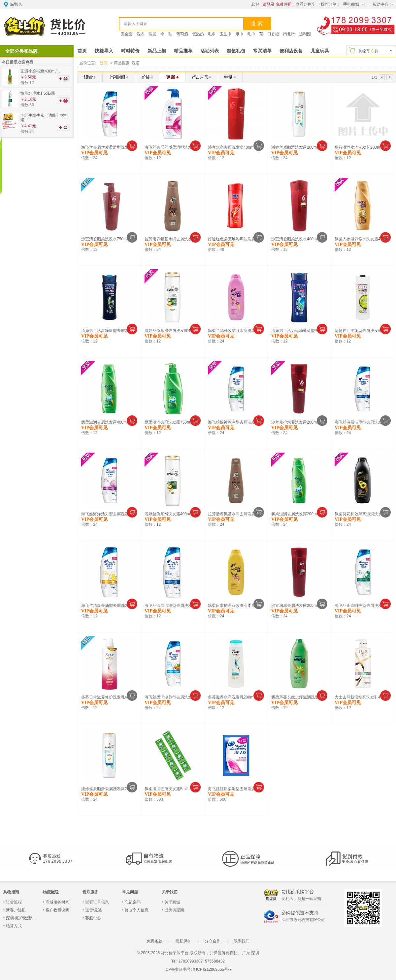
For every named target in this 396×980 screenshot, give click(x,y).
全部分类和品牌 (21, 51)
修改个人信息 (137, 910)
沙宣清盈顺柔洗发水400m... (296, 239)
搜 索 (257, 24)
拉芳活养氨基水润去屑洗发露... (172, 239)
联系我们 (242, 941)
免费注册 (284, 4)
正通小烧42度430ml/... (40, 71)
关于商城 (172, 902)
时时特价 (130, 51)
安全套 (127, 34)
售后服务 (90, 892)
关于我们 (170, 892)
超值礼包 (236, 51)
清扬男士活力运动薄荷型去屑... (299, 330)
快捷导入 (104, 51)
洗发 (152, 34)
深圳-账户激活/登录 (23, 918)
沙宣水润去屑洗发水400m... (232, 147)
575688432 (214, 961)
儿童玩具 (320, 51)
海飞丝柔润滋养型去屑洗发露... (172, 697)
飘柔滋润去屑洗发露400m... (106, 422)
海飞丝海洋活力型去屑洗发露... (109, 514)
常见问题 (130, 892)
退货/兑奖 (94, 910)
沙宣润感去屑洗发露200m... (296, 605)
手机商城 (351, 4)
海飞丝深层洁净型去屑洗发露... (362, 422)
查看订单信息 (97, 902)
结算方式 (14, 926)
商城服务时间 (57, 902)
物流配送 (51, 892)
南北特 (289, 34)
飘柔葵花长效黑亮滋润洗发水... (362, 514)
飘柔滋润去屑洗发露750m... (169, 422)
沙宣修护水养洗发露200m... (296, 422)
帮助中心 (380, 4)
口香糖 (273, 34)
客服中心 (93, 918)
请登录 (269, 4)
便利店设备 (291, 51)
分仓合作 (213, 941)
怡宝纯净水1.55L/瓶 (38, 93)
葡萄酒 (182, 34)
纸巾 (240, 34)
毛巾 (212, 34)
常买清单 (262, 51)
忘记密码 (133, 902)
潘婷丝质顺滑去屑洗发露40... (170, 330)
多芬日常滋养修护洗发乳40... (107, 697)
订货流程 (14, 902)
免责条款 (154, 941)
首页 (82, 51)
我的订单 (328, 4)
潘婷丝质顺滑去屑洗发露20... (107, 788)
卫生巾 (226, 34)
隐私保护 (183, 941)
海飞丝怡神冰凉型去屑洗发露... (235, 422)
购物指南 (11, 892)
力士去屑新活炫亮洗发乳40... (360, 697)
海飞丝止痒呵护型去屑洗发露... (362, 605)
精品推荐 (183, 51)
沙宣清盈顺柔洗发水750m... (106, 239)
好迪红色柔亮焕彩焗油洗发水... (235, 239)
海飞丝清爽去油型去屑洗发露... (109, 605)
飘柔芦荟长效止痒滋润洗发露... (299, 697)
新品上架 (157, 51)
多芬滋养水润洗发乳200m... (359, 147)
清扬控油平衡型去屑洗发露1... (361, 330)
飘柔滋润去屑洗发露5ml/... (168, 788)
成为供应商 (174, 910)
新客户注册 (16, 910)
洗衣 (141, 34)
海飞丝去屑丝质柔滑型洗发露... (109, 147)
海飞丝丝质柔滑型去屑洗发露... (235, 788)
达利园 (305, 34)
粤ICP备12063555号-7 (212, 969)
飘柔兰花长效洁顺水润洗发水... (235, 330)
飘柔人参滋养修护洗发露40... (360, 239)
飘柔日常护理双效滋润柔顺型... (235, 605)
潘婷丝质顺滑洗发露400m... (169, 514)
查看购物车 (306, 4)
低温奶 (198, 34)
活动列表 (210, 51)
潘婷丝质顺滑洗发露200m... (296, 147)
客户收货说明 (57, 910)
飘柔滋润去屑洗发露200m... (296, 514)
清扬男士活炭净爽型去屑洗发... (109, 330)
